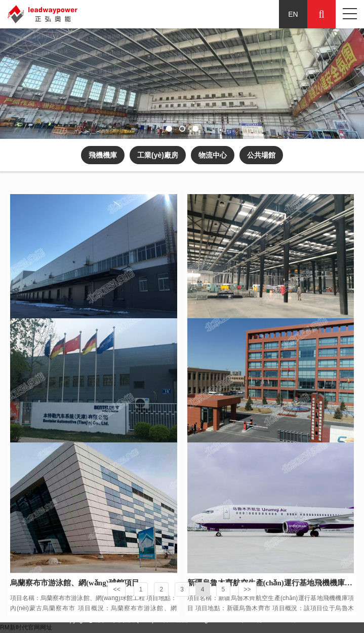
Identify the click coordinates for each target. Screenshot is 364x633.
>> (248, 589)
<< (116, 589)
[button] (169, 129)
